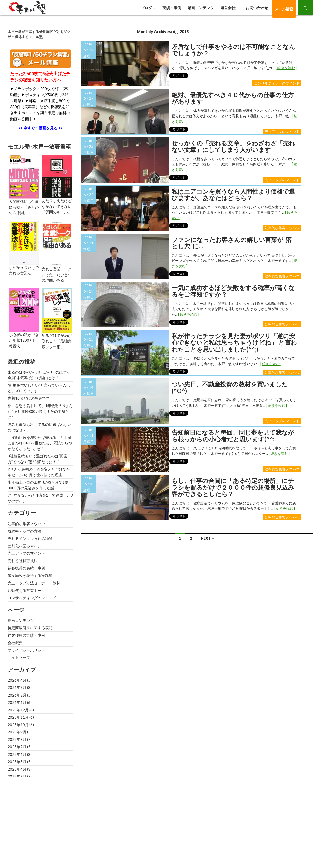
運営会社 (228, 8)
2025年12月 (18, 710)
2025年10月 (18, 725)
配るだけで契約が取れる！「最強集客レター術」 (57, 341)
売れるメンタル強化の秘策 (30, 538)
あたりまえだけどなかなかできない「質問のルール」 (57, 206)
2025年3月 (17, 776)
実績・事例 (172, 8)
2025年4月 (17, 769)
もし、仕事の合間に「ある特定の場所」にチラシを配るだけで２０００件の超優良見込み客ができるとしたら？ (233, 487)
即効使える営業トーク (26, 590)
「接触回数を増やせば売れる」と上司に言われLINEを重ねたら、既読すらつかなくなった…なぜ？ (40, 443)
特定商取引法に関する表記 (30, 628)
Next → (208, 538)
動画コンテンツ (201, 8)
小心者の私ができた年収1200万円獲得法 (24, 340)
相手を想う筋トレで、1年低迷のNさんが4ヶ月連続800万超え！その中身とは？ (40, 411)
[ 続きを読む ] (286, 68)
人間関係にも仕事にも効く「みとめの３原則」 (24, 207)
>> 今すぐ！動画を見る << (41, 128)
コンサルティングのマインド (277, 83)
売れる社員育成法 (23, 561)
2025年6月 (17, 754)
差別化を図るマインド (26, 546)
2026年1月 (17, 702)
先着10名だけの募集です (29, 398)
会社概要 (15, 643)
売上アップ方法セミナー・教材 (34, 583)
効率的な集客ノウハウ (282, 228)
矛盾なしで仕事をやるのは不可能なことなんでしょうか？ (233, 50)
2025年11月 (18, 717)
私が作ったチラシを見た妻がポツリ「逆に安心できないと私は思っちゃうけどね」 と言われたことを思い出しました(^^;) (234, 343)
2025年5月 (17, 762)
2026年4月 (17, 680)
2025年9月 (17, 732)
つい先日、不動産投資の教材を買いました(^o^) (230, 388)
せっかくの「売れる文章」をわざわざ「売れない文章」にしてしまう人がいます (233, 147)
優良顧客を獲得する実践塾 (30, 575)
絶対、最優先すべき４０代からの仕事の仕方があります (233, 98)
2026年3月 (17, 687)
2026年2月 (17, 695)
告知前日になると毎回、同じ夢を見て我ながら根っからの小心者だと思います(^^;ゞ (233, 436)
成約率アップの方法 (24, 531)
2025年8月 (17, 739)
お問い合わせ (257, 8)
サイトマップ (19, 657)
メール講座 (284, 9)
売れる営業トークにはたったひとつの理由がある (57, 275)
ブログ (147, 8)
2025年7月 (17, 747)
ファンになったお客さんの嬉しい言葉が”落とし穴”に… (232, 243)
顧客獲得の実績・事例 (26, 568)
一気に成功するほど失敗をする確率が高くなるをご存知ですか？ (233, 291)
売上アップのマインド (282, 131)
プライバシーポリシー (26, 650)
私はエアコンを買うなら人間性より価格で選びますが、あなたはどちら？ (233, 195)
